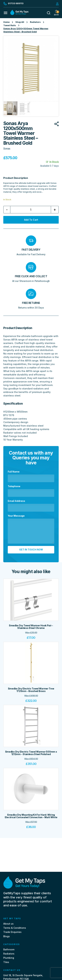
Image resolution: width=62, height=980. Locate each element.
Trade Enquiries (12, 932)
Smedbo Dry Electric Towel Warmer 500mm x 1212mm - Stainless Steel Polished (31, 753)
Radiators (35, 22)
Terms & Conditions (15, 928)
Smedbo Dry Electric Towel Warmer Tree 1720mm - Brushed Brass (31, 690)
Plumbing (9, 958)
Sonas (7, 149)
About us (8, 924)
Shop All (20, 22)
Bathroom (9, 949)
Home (6, 22)
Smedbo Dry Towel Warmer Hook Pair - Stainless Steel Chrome (31, 627)
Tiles (6, 962)
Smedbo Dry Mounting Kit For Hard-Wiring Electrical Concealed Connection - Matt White (31, 816)
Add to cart (31, 220)
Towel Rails (10, 25)
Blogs (7, 936)
